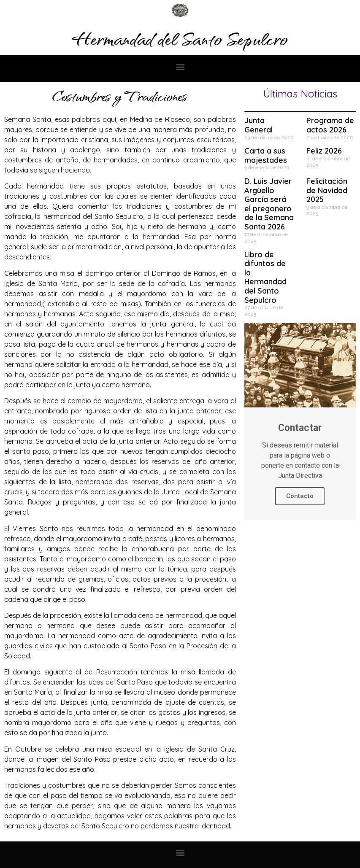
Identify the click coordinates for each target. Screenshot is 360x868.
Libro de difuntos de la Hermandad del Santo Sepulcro (265, 277)
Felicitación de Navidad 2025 (327, 190)
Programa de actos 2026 (330, 125)
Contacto (300, 496)
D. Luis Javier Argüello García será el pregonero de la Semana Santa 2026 (269, 204)
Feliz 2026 (324, 151)
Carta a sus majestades (266, 155)
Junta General (258, 125)
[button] (180, 66)
